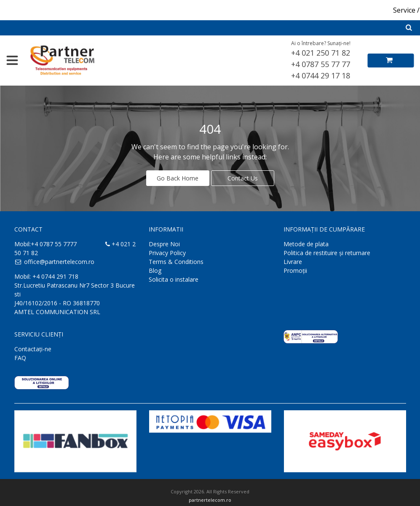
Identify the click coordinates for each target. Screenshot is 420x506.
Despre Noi (164, 244)
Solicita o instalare (174, 279)
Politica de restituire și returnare (327, 253)
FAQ (20, 358)
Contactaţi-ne (33, 349)
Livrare (293, 262)
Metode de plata (306, 244)
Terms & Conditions (176, 262)
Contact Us (243, 178)
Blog (155, 270)
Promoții (295, 270)
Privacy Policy (167, 253)
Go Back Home (178, 178)
